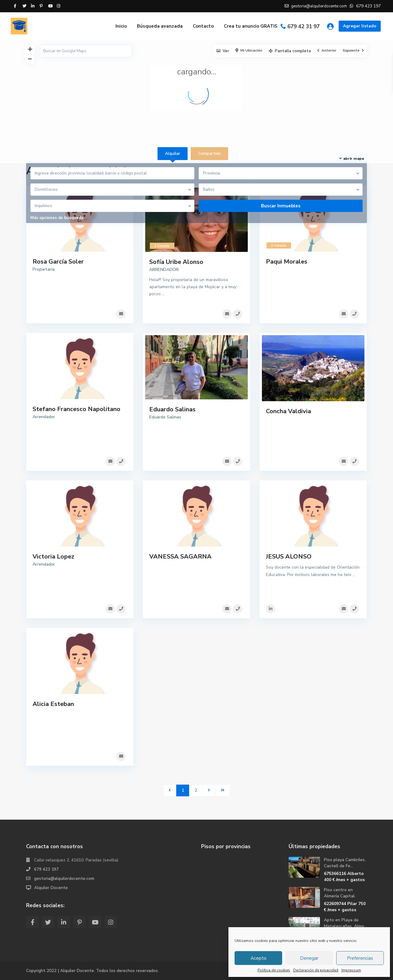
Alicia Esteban (53, 704)
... (163, 294)
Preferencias (360, 958)
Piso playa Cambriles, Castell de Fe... (345, 863)
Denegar (309, 958)
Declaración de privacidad (316, 970)
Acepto (259, 958)
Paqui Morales (287, 262)
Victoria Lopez (53, 557)
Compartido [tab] (210, 153)
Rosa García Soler (58, 262)
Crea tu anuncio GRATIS (251, 26)
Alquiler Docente (51, 888)
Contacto (203, 26)
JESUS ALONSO (289, 557)
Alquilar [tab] (173, 153)
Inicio (121, 26)
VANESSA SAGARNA (180, 557)
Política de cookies (274, 970)
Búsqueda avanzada (160, 26)
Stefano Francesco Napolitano (76, 409)
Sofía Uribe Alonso (176, 262)
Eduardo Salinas (172, 409)
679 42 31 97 (304, 27)
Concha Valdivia (288, 411)
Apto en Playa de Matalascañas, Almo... (345, 923)
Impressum (351, 970)
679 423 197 (46, 869)
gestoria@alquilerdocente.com (64, 878)
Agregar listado (360, 26)
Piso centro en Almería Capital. (340, 893)
